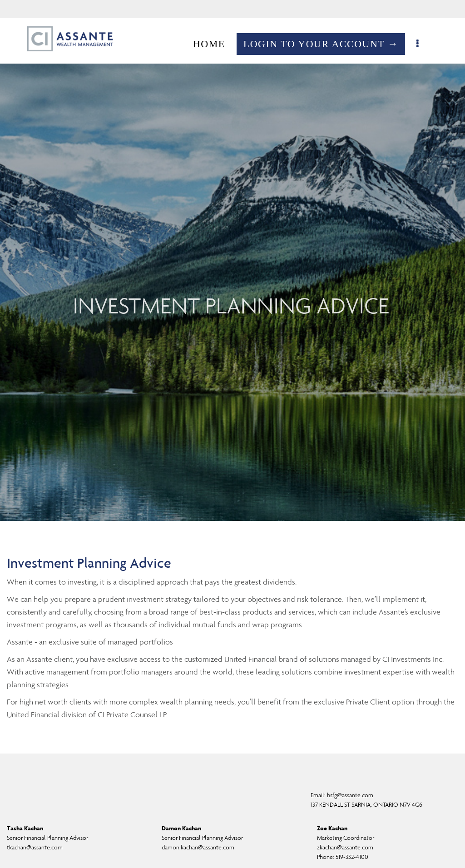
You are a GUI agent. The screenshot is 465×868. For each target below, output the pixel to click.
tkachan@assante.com (35, 847)
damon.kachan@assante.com (198, 847)
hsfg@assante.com (350, 795)
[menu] (423, 44)
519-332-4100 (352, 857)
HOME (214, 44)
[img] (232, 260)
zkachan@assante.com (345, 847)
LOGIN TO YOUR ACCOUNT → (326, 44)
